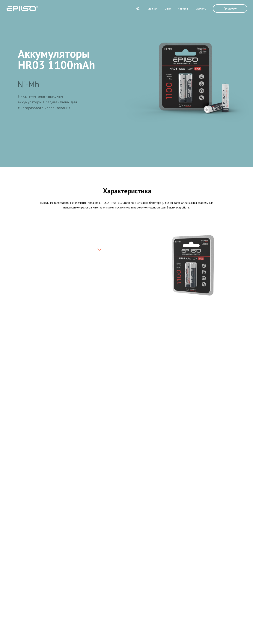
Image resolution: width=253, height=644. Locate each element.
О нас (168, 9)
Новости (183, 9)
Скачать (201, 9)
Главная (152, 9)
